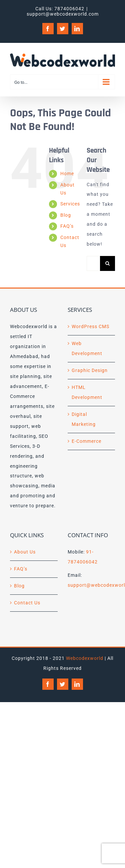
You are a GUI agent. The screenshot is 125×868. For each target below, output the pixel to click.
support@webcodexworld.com (63, 14)
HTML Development (87, 392)
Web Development (87, 348)
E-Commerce (86, 441)
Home (67, 174)
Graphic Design (90, 370)
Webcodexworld (85, 658)
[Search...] (93, 263)
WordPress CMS (90, 326)
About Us (25, 552)
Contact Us (27, 603)
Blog (66, 215)
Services (70, 204)
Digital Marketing (84, 419)
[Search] (107, 263)
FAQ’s (67, 226)
